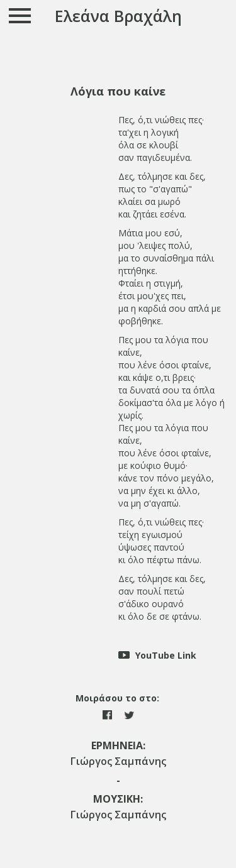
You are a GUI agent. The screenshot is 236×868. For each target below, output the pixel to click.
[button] (118, 91)
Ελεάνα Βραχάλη (118, 16)
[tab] (118, 91)
